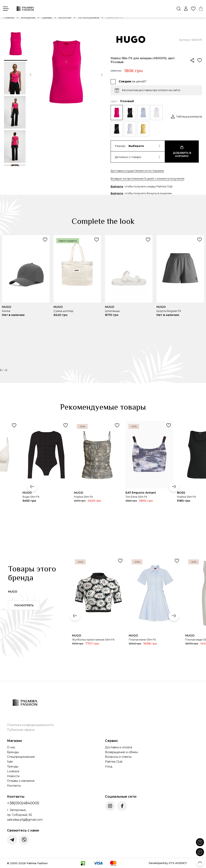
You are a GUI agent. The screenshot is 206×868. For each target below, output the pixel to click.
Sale (10, 762)
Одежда (47, 17)
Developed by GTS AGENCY (168, 863)
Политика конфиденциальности (30, 725)
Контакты (14, 786)
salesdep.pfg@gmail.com (25, 820)
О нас (11, 747)
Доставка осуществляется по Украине (137, 171)
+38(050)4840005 (23, 803)
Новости (13, 776)
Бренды (13, 752)
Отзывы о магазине (21, 781)
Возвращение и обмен (122, 752)
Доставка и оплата (118, 747)
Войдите (117, 186)
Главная (9, 17)
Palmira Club (114, 762)
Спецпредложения (21, 757)
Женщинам (28, 17)
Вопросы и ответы (118, 757)
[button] (31, 75)
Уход (109, 766)
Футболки (65, 17)
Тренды (13, 766)
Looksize (13, 771)
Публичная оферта (21, 730)
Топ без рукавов (89, 17)
